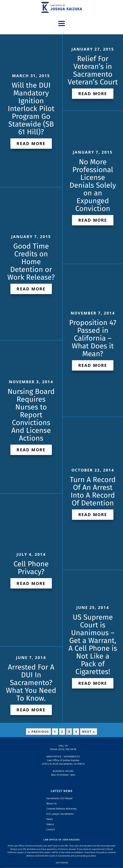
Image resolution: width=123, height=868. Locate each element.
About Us (52, 803)
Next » (88, 732)
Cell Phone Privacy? (31, 568)
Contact (51, 829)
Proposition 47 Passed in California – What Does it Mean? (93, 338)
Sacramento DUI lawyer (60, 798)
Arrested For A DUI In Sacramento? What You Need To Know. (31, 683)
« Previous (38, 732)
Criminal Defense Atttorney (61, 809)
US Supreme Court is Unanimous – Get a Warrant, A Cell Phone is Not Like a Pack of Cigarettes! (93, 644)
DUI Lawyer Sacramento (60, 814)
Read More (31, 143)
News (50, 819)
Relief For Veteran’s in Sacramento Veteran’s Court (93, 70)
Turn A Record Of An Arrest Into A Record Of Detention (93, 491)
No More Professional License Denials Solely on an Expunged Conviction (93, 185)
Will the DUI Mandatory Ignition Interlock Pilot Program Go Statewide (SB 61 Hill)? (31, 109)
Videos (50, 824)
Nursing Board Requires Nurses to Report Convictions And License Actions (31, 415)
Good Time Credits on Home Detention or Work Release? (31, 262)
